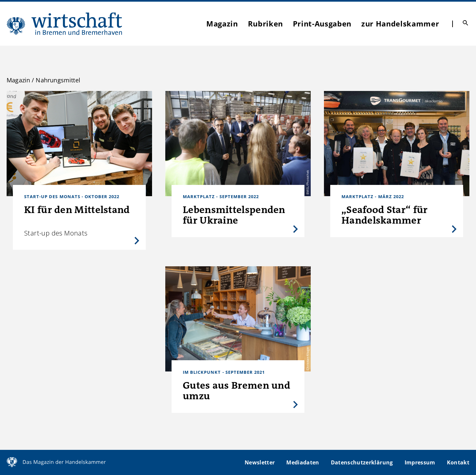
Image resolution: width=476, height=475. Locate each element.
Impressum (420, 462)
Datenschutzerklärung (362, 462)
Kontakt (458, 462)
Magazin (222, 23)
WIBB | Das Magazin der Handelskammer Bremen (65, 24)
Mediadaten (303, 462)
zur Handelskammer (400, 23)
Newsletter (260, 462)
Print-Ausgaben (322, 23)
